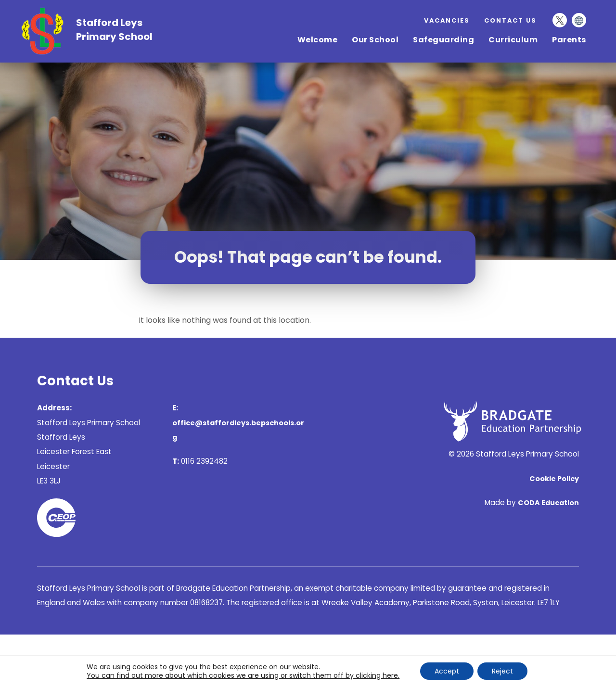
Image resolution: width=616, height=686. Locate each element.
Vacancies (447, 20)
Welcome (318, 40)
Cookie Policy (554, 479)
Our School (375, 40)
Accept (447, 671)
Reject (502, 671)
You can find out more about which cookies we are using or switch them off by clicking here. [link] (243, 675)
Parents (569, 40)
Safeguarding (443, 40)
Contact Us (510, 20)
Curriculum (513, 40)
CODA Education (548, 503)
